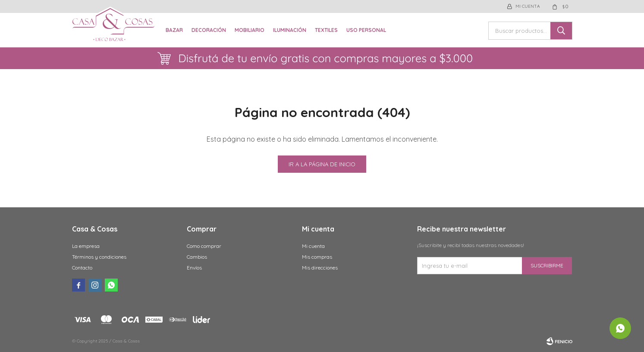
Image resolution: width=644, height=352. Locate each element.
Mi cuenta (313, 246)
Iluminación (290, 30)
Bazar (174, 30)
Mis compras (317, 257)
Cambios (197, 257)
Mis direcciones (320, 268)
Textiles (326, 30)
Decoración (209, 30)
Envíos (194, 268)
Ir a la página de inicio (322, 164)
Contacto (82, 268)
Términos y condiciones (99, 257)
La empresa (86, 246)
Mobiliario (250, 30)
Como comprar (204, 246)
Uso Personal (366, 30)
